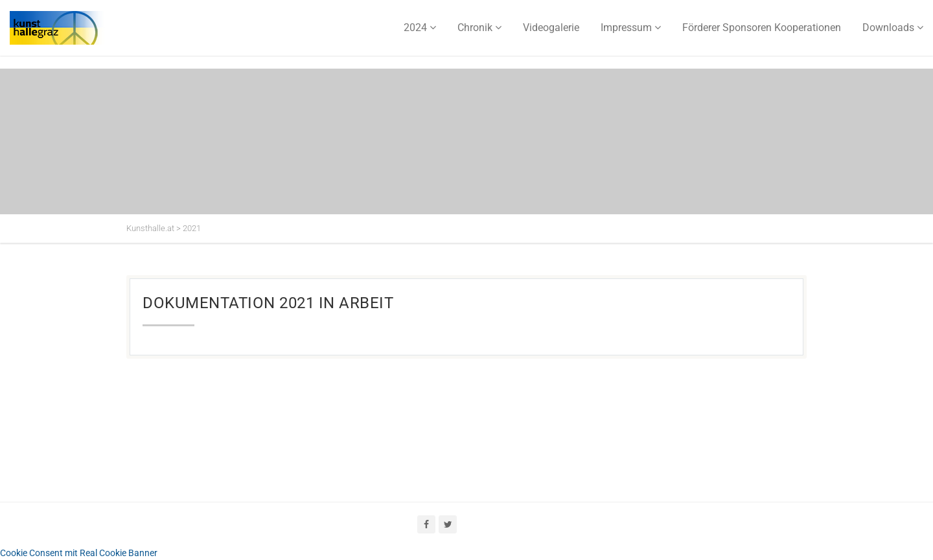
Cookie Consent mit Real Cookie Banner (79, 553)
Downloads (888, 28)
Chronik (475, 28)
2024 (415, 28)
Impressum (626, 28)
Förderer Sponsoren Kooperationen (762, 28)
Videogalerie (551, 28)
